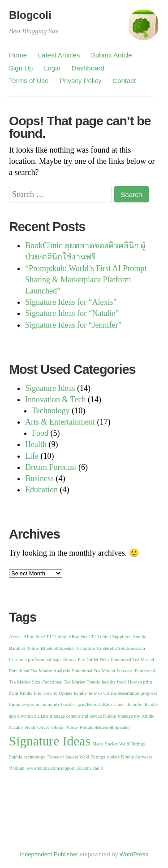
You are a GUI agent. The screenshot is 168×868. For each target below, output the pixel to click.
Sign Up (21, 68)
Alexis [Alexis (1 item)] (15, 637)
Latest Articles (59, 55)
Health (36, 444)
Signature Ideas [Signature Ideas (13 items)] (50, 741)
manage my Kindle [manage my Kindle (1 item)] (136, 716)
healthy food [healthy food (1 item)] (114, 682)
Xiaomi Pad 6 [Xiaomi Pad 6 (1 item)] (90, 768)
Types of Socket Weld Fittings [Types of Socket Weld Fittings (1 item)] (76, 757)
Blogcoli (30, 15)
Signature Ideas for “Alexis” (71, 302)
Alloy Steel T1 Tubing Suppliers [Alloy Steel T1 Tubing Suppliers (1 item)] (99, 637)
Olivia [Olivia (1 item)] (58, 727)
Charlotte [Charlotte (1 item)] (86, 648)
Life (32, 456)
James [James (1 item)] (120, 704)
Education (41, 490)
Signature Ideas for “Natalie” (72, 313)
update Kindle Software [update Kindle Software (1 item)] (130, 757)
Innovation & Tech (55, 399)
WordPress (134, 854)
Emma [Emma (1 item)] (69, 660)
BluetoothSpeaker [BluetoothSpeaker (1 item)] (58, 648)
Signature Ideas (50, 388)
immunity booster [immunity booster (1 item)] (58, 704)
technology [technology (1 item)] (35, 757)
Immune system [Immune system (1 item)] (24, 704)
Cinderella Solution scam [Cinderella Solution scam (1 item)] (121, 648)
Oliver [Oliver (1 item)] (43, 727)
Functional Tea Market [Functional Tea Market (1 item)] (132, 660)
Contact (124, 81)
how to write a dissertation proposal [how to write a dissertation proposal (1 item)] (123, 693)
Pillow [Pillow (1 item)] (72, 727)
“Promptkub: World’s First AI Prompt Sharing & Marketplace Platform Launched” (86, 280)
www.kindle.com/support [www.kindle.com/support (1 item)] (51, 768)
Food (40, 433)
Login (52, 68)
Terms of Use (29, 81)
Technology (51, 411)
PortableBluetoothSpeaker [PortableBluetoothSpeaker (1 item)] (105, 727)
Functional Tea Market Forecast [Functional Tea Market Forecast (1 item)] (102, 671)
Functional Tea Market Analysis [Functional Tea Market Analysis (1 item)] (39, 671)
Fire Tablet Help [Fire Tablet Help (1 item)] (93, 660)
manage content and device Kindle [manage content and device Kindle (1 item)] (83, 716)
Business (39, 478)
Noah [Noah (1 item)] (30, 727)
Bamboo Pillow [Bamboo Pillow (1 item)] (24, 648)
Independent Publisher (49, 854)
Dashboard (88, 68)
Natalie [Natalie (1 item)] (16, 727)
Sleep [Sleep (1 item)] (98, 744)
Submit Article (112, 55)
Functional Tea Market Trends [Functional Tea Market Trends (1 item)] (71, 682)
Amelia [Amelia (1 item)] (139, 637)
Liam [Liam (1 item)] (43, 716)
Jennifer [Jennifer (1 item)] (135, 704)
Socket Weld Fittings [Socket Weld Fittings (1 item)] (125, 744)
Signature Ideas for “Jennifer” (73, 325)
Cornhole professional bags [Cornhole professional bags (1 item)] (35, 660)
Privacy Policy (80, 81)
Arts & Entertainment (60, 422)
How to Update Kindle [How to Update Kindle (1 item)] (65, 693)
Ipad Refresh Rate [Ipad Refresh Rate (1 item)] (94, 704)
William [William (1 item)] (17, 768)
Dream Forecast (51, 467)
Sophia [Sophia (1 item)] (16, 757)
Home (18, 55)
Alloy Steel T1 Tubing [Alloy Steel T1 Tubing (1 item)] (45, 637)
